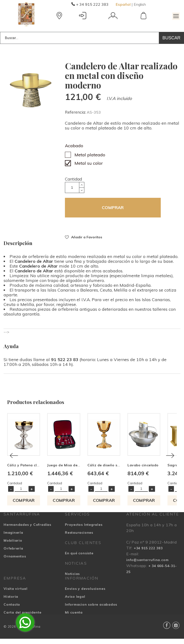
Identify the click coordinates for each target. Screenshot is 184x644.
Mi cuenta (74, 618)
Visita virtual (16, 594)
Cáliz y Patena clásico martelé (34, 470)
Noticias (72, 579)
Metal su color (89, 163)
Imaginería (13, 538)
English (140, 4)
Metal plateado (90, 155)
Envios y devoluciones (85, 594)
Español (123, 4)
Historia (11, 602)
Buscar (171, 38)
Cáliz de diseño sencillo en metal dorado (131, 470)
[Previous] (14, 458)
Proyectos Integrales (84, 530)
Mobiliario (13, 546)
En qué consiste (79, 558)
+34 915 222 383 (148, 553)
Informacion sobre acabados (91, 610)
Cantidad (73, 179)
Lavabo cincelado (155, 470)
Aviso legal (75, 602)
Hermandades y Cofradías (27, 530)
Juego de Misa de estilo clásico (78, 470)
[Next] (170, 458)
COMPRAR (113, 208)
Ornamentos (15, 562)
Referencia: (76, 112)
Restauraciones (79, 538)
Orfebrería (13, 554)
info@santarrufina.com (147, 565)
